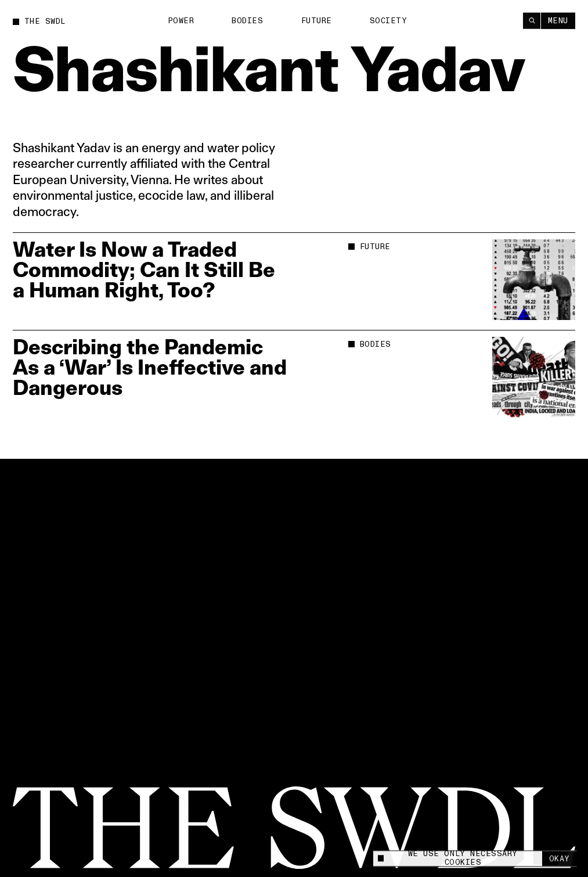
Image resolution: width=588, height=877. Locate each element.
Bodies (247, 20)
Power (181, 20)
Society (389, 20)
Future (317, 20)
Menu (558, 20)
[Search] (532, 20)
